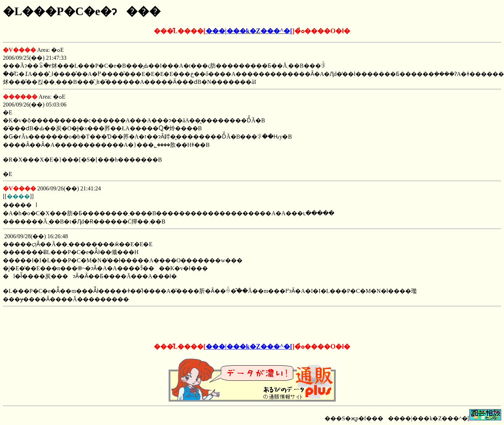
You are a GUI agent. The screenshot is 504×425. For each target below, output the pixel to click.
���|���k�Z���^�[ (249, 31)
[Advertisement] (252, 323)
